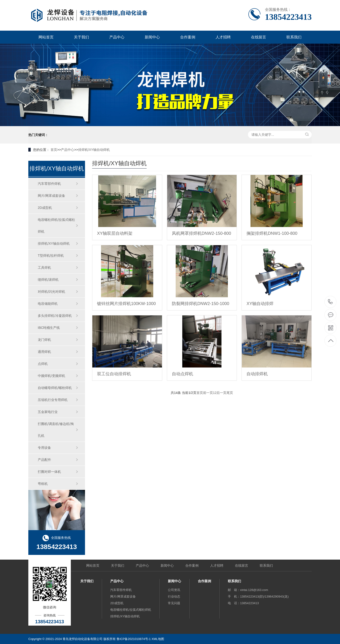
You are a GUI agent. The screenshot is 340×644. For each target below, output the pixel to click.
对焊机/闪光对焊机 (51, 292)
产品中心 (117, 37)
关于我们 (81, 37)
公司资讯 (174, 590)
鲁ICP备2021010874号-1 (134, 639)
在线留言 (259, 37)
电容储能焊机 (48, 304)
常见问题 (174, 603)
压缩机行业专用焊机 (53, 400)
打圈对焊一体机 (49, 472)
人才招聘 (223, 37)
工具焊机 (44, 268)
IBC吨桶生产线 (49, 328)
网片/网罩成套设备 (51, 196)
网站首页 (46, 37)
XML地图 (158, 639)
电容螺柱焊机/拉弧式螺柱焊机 (56, 226)
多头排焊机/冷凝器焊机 (55, 316)
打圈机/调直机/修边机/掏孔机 (56, 430)
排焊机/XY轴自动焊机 (94, 150)
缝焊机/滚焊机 (48, 280)
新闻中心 (152, 37)
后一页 (221, 393)
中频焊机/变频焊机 (51, 376)
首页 (54, 150)
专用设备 (44, 448)
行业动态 (174, 597)
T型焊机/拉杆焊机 (51, 256)
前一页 (208, 393)
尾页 (230, 393)
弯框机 (43, 484)
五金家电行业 (48, 412)
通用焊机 (44, 352)
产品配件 (44, 460)
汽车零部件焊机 (49, 184)
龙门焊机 (44, 340)
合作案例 (188, 37)
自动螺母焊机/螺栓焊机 (55, 388)
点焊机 (43, 364)
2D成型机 (45, 208)
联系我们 (294, 37)
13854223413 (330, 302)
